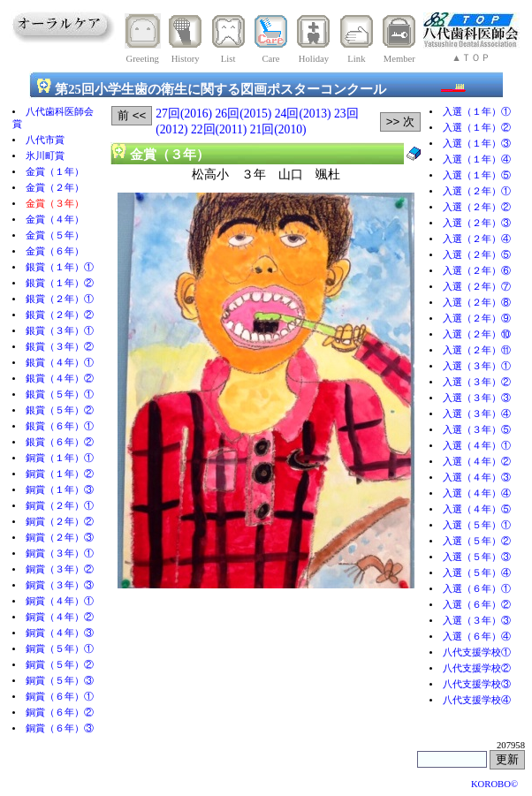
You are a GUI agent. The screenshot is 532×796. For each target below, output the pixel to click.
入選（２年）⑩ (477, 334)
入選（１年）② (477, 128)
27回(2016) (184, 114)
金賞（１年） (55, 172)
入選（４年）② (477, 462)
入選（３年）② (477, 382)
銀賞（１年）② (60, 283)
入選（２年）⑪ (477, 350)
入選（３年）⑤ (477, 430)
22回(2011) (219, 129)
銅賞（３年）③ (60, 585)
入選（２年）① (477, 191)
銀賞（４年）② (60, 379)
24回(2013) (303, 114)
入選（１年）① (477, 112)
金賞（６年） (55, 251)
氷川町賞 (45, 156)
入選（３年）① (477, 366)
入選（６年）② (477, 605)
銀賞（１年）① (60, 267)
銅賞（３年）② (60, 569)
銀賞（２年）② (60, 315)
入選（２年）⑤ (477, 255)
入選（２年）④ (477, 239)
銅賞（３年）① (60, 553)
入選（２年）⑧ (477, 303)
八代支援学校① (477, 652)
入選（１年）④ (477, 159)
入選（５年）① (477, 525)
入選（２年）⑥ (477, 271)
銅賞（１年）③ (60, 490)
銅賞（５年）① (60, 649)
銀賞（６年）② (60, 442)
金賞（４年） (55, 220)
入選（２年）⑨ (477, 318)
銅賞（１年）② (60, 474)
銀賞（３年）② (60, 347)
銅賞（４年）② (60, 617)
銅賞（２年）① (60, 506)
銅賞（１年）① (60, 458)
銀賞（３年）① (60, 331)
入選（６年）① (477, 589)
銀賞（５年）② (60, 410)
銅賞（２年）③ (60, 538)
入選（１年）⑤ (477, 175)
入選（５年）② (477, 541)
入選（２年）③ (477, 223)
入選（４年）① (477, 446)
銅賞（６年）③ (60, 728)
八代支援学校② (477, 668)
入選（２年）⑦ (477, 287)
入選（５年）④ (477, 573)
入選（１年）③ (477, 144)
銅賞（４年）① (60, 601)
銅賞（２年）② (60, 522)
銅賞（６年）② (60, 713)
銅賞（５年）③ (60, 681)
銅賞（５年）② (60, 665)
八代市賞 (45, 140)
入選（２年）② (477, 207)
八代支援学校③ (477, 684)
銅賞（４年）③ (60, 633)
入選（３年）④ (477, 414)
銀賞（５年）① (60, 394)
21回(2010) (278, 129)
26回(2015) (244, 114)
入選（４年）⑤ (477, 509)
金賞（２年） (55, 188)
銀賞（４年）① (60, 363)
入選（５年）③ (477, 557)
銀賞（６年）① (60, 426)
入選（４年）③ (477, 478)
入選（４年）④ (477, 493)
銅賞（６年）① (60, 697)
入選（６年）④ (477, 637)
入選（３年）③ (477, 398)
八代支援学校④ (477, 700)
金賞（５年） (55, 235)
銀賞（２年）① (60, 299)
